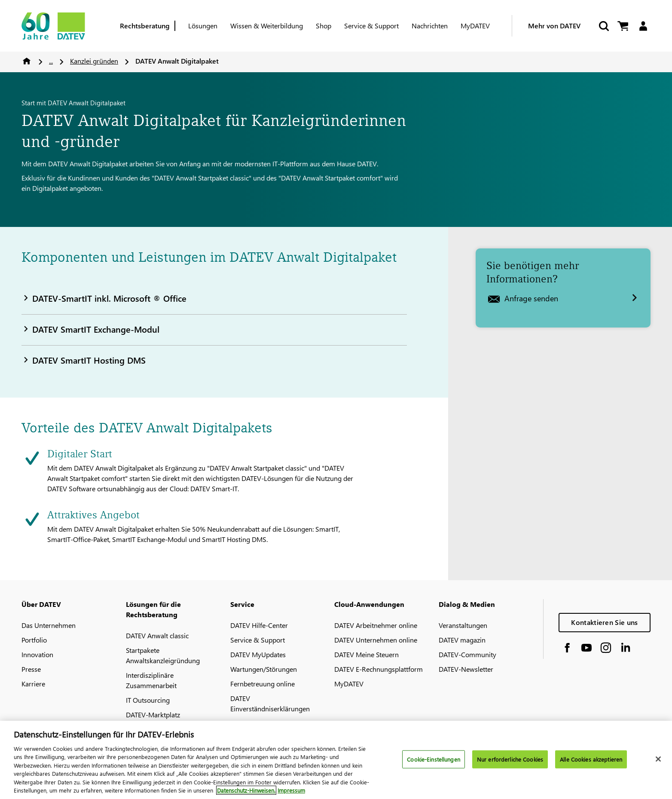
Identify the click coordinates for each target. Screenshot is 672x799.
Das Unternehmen (49, 625)
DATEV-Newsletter (466, 669)
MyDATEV (475, 26)
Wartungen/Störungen (264, 669)
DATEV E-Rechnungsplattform (379, 669)
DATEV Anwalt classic (157, 635)
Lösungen (203, 26)
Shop (324, 26)
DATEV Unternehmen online (376, 640)
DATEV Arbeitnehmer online (376, 625)
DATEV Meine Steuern (367, 654)
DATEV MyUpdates (258, 654)
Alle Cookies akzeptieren (591, 764)
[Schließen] (658, 765)
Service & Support (371, 26)
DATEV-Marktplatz (153, 715)
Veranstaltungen (463, 625)
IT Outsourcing (148, 700)
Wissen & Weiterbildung (267, 26)
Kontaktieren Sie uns (604, 622)
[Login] (643, 26)
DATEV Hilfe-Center (259, 625)
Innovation (37, 654)
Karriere (33, 684)
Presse (31, 669)
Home (27, 61)
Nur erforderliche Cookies (510, 764)
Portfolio (34, 640)
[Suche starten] (603, 26)
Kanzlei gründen (94, 61)
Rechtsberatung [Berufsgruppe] (145, 26)
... (51, 61)
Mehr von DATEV (554, 26)
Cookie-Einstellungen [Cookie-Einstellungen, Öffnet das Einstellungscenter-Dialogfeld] (434, 764)
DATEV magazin (462, 640)
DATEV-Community (467, 654)
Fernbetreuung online (263, 684)
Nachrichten (430, 26)
